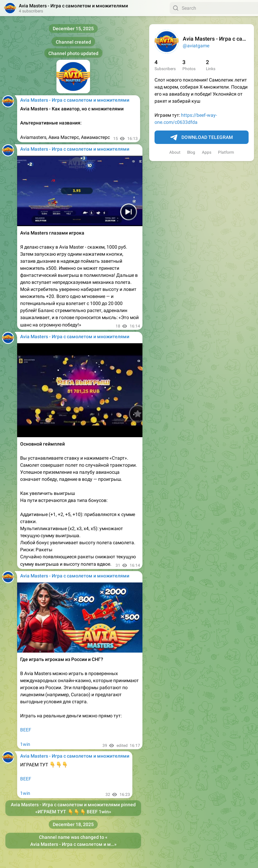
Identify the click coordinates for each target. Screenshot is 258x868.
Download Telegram (202, 138)
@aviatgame (196, 46)
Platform (226, 152)
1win (25, 744)
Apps (207, 152)
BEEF (26, 730)
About (175, 152)
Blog (191, 152)
